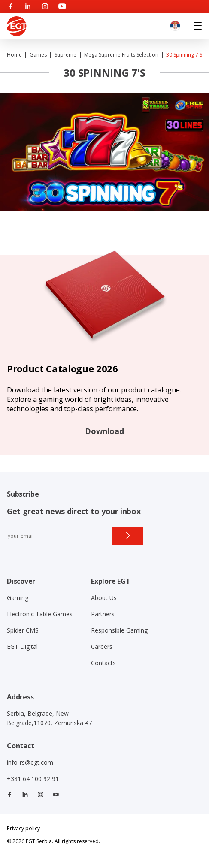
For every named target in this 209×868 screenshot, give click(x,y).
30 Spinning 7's (184, 55)
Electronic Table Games (40, 614)
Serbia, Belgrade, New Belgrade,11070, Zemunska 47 (49, 718)
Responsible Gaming (119, 630)
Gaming (18, 598)
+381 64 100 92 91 (33, 779)
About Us (104, 598)
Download (104, 431)
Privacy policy (23, 828)
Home (14, 55)
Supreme (65, 55)
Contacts (103, 663)
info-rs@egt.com (30, 762)
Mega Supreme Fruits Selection (121, 55)
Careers (102, 646)
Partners (103, 614)
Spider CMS (23, 630)
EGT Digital (22, 646)
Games (38, 55)
